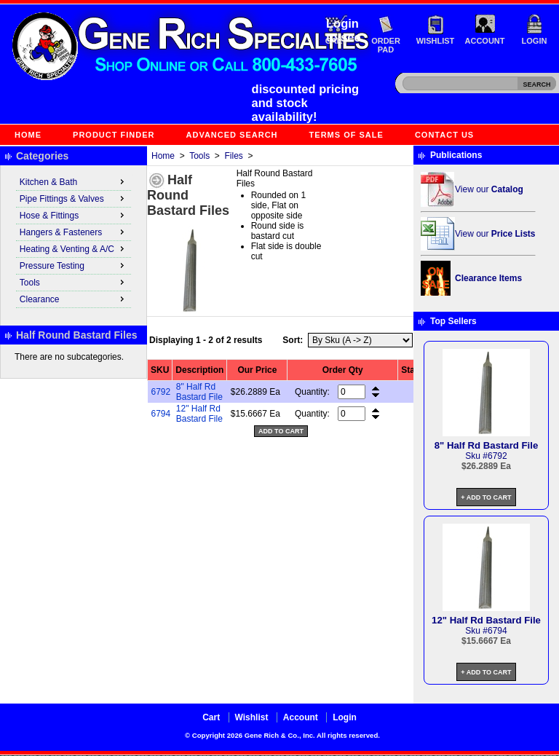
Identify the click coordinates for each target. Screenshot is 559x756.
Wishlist (436, 41)
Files (234, 156)
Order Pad (386, 45)
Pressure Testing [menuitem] (74, 265)
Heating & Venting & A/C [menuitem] (74, 248)
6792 (161, 392)
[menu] (74, 241)
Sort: (293, 340)
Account (485, 41)
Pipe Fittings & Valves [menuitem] (74, 198)
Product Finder (114, 135)
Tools (199, 156)
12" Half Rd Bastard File (199, 414)
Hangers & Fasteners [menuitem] (74, 232)
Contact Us (444, 135)
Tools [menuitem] (74, 282)
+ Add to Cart (486, 497)
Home (28, 135)
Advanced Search (232, 135)
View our (489, 189)
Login (535, 41)
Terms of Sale (346, 135)
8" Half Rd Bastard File (199, 392)
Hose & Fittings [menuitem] (74, 215)
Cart (211, 717)
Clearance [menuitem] (74, 299)
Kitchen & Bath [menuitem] (74, 181)
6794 (161, 414)
